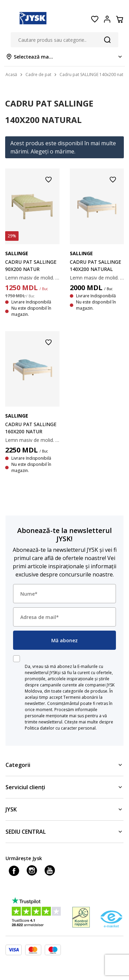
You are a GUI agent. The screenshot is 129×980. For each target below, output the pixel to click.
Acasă (11, 75)
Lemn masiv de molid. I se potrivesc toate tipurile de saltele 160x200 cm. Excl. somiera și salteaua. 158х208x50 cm (32, 440)
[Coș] (119, 19)
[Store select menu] (64, 57)
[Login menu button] (107, 19)
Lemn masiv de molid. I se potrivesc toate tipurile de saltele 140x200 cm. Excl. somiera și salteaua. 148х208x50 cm (97, 278)
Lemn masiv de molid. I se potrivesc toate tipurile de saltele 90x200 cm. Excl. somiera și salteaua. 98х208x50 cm (32, 278)
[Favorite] (95, 19)
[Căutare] (107, 40)
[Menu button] (10, 19)
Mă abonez (64, 640)
